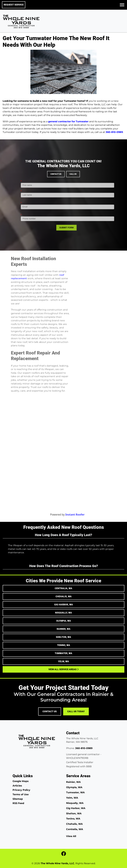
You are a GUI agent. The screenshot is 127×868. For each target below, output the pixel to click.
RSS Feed (18, 803)
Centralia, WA (63, 588)
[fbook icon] (64, 855)
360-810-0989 (114, 132)
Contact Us (61, 188)
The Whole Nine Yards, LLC (57, 863)
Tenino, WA (64, 645)
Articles (17, 786)
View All (71, 836)
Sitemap (18, 799)
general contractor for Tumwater (68, 121)
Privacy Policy (21, 790)
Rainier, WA (64, 629)
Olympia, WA (64, 621)
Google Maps (21, 781)
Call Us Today (76, 711)
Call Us (66, 188)
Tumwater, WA (63, 653)
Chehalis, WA (64, 596)
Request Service (14, 5)
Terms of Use (21, 794)
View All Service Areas (63, 669)
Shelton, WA (63, 637)
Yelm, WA (63, 661)
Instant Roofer (84, 515)
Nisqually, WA (63, 613)
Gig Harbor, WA (64, 605)
